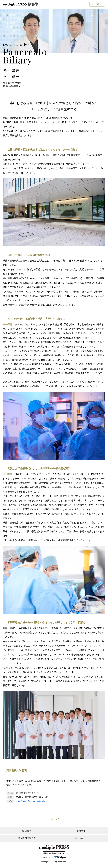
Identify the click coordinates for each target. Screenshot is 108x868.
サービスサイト (97, 4)
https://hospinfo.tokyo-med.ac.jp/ (31, 801)
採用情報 (81, 831)
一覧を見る (54, 819)
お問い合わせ (81, 838)
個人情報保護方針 (27, 838)
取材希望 (27, 831)
